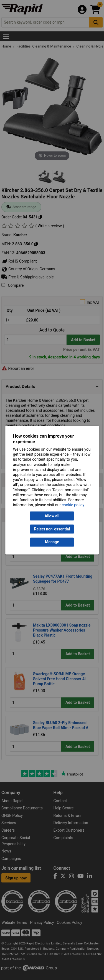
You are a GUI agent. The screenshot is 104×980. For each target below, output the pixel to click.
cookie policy (73, 505)
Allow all (52, 516)
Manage (52, 542)
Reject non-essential (52, 529)
